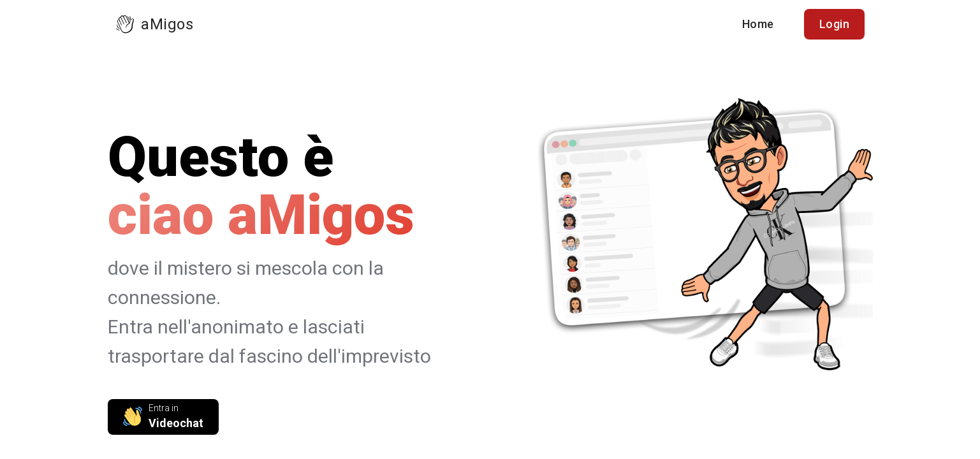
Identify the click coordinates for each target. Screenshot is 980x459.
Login (835, 24)
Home (758, 24)
